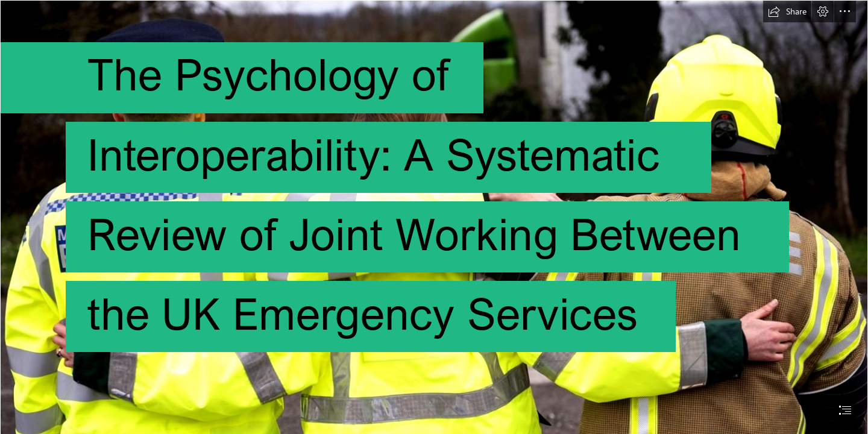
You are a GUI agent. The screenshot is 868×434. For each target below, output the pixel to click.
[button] (787, 11)
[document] (434, 217)
